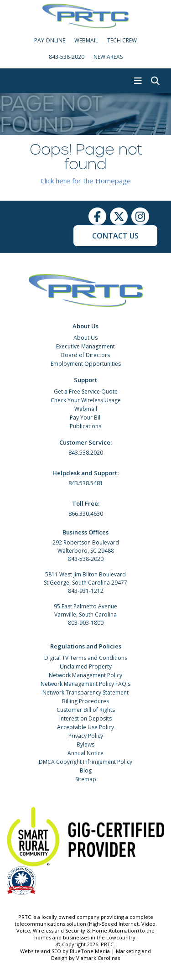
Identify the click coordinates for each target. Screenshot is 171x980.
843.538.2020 (86, 453)
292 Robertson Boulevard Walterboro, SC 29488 (86, 547)
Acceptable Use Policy (85, 727)
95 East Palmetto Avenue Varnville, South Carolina (85, 610)
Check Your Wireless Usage (86, 400)
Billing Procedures (85, 701)
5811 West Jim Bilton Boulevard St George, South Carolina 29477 (85, 578)
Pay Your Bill (86, 417)
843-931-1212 (86, 591)
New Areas (108, 57)
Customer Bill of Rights (86, 710)
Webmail (86, 409)
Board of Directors (85, 355)
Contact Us (115, 236)
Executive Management (85, 346)
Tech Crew (122, 40)
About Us (85, 338)
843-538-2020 (67, 57)
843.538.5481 (86, 483)
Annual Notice (85, 753)
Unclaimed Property (86, 666)
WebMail (86, 40)
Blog (86, 770)
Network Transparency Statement (85, 692)
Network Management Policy (85, 675)
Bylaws (85, 744)
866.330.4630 (86, 514)
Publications (85, 426)
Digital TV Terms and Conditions (86, 658)
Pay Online (50, 40)
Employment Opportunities (86, 364)
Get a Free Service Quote (86, 391)
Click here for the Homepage (86, 181)
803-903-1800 (86, 623)
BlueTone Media (90, 951)
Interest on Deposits (85, 718)
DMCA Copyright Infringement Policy (85, 762)
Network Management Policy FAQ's (85, 684)
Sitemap (86, 779)
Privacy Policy (86, 736)
